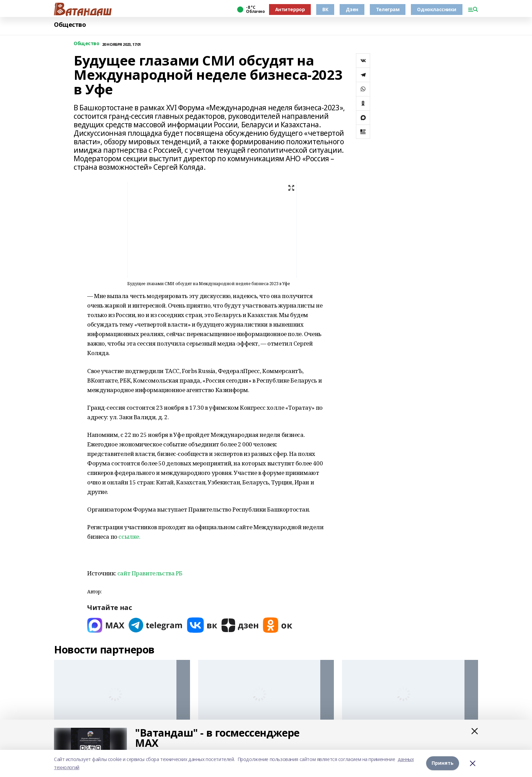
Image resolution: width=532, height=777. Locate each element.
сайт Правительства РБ (150, 573)
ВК (325, 9)
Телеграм (388, 9)
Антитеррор (290, 9)
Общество (70, 25)
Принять (443, 763)
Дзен (352, 9)
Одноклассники (437, 9)
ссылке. (129, 536)
